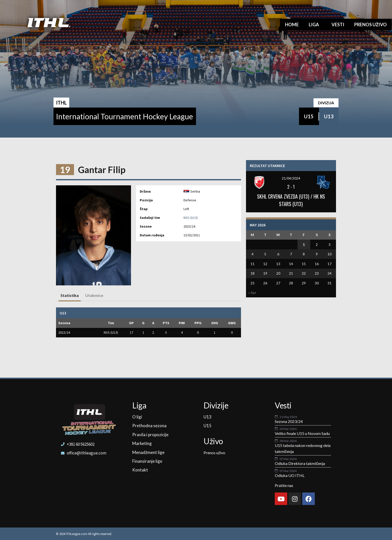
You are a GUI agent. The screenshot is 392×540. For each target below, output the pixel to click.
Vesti (338, 25)
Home (292, 25)
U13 (329, 116)
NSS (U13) (191, 218)
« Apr (252, 293)
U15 (309, 116)
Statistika (70, 295)
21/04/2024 (291, 178)
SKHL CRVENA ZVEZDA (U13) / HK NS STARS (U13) (291, 200)
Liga (315, 25)
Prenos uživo (370, 25)
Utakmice (94, 295)
